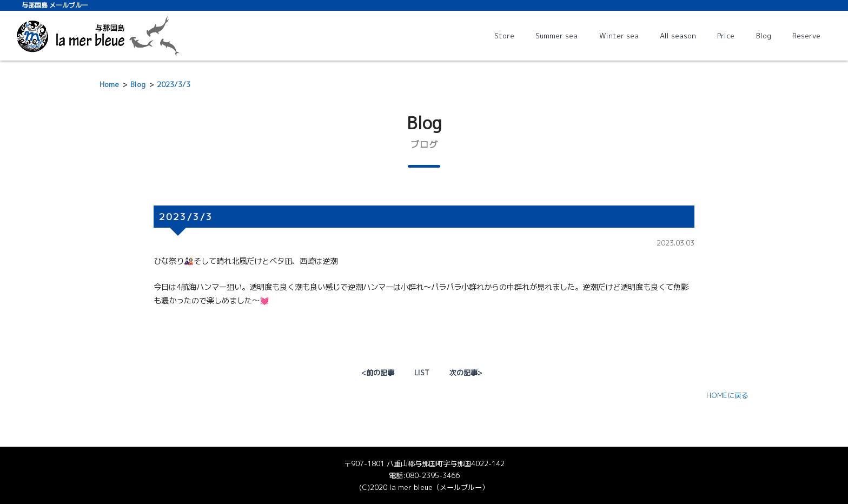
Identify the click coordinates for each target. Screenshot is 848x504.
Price (726, 36)
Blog (764, 36)
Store (504, 36)
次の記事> (466, 373)
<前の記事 (378, 373)
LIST (422, 373)
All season (678, 36)
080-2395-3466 (433, 475)
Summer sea (556, 36)
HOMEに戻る (727, 395)
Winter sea (619, 36)
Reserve (806, 36)
